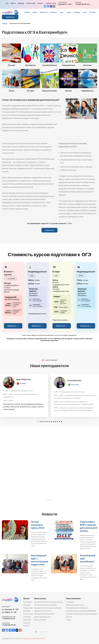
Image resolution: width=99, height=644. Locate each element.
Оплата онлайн (31, 3)
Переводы (21, 3)
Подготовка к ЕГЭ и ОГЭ (43, 611)
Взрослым (43, 12)
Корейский (27, 620)
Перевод (77, 12)
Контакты (40, 3)
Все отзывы (49, 500)
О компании (70, 602)
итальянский (75, 385)
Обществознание (49, 91)
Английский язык (49, 65)
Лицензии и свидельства (75, 605)
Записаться (10, 17)
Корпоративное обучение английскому (48, 608)
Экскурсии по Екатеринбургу (44, 614)
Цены (62, 12)
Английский (27, 602)
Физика (68, 91)
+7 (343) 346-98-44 (82, 4)
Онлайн (27, 12)
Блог (7, 3)
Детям (35, 12)
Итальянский (28, 614)
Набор (69, 12)
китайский (23, 383)
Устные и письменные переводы (45, 605)
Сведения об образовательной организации (82, 614)
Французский (28, 608)
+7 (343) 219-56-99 (9, 618)
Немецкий (27, 605)
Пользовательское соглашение (77, 608)
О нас (85, 12)
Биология (88, 65)
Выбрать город (51, 3)
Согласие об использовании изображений (81, 611)
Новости (13, 3)
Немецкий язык (68, 65)
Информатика (88, 91)
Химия (11, 91)
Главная (4, 23)
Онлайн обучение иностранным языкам (48, 602)
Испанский (27, 611)
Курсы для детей (40, 620)
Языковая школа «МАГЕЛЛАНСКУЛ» (32, 638)
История (31, 91)
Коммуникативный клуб (42, 617)
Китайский (27, 617)
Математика (30, 65)
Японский (27, 623)
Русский (11, 65)
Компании (53, 12)
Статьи (68, 620)
